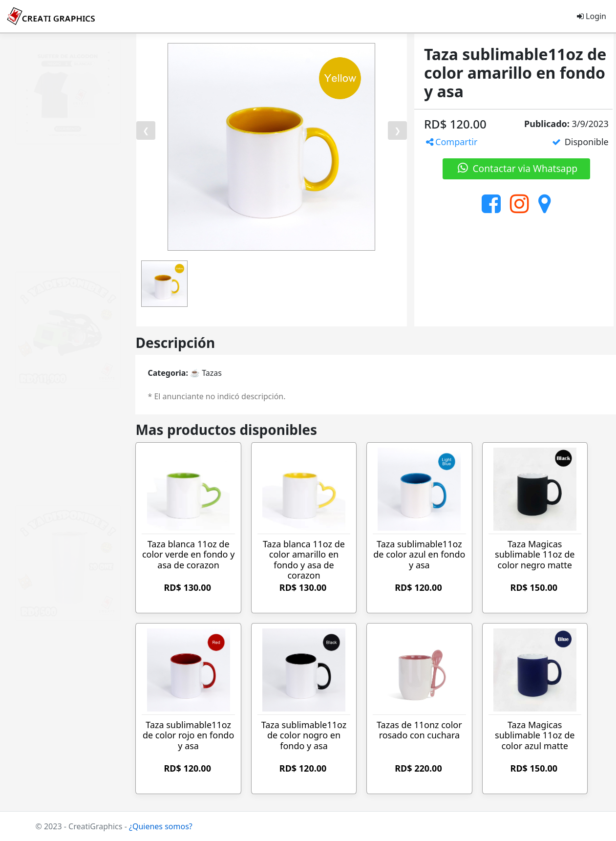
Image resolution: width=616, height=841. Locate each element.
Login (592, 16)
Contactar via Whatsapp (516, 168)
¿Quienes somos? (161, 826)
